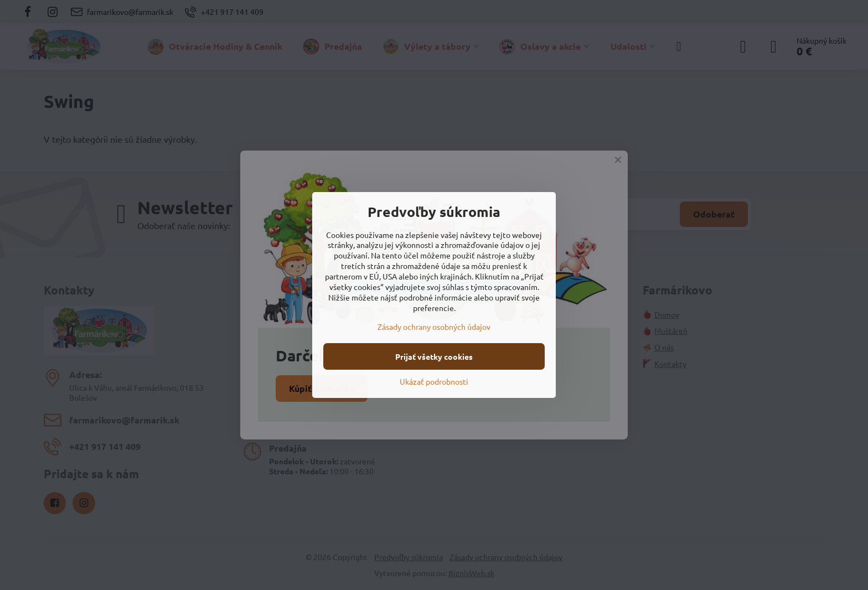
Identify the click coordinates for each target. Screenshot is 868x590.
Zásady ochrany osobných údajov (434, 327)
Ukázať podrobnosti (434, 381)
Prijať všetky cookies (434, 356)
